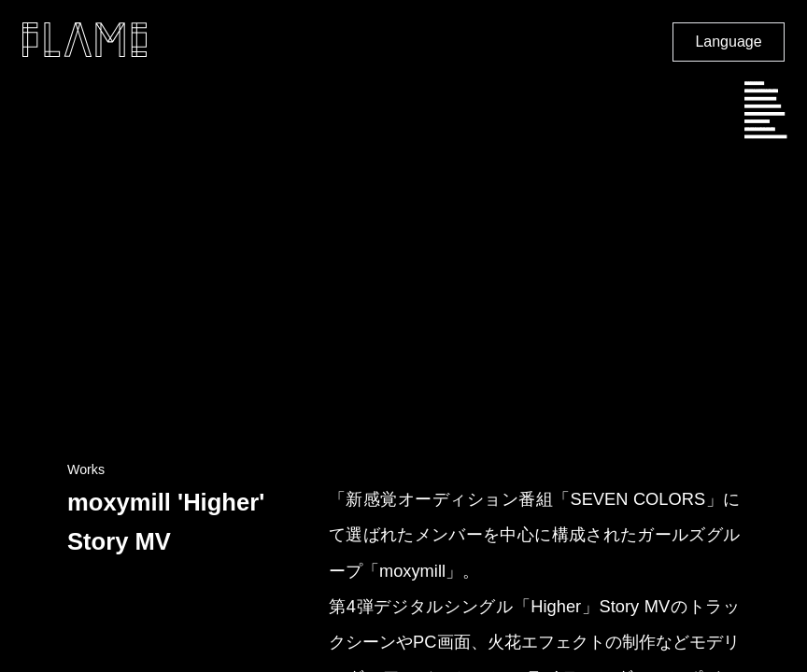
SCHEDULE (761, 91)
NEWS (754, 83)
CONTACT (759, 129)
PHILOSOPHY (764, 114)
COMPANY (760, 99)
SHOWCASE (763, 106)
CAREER (757, 121)
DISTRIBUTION (765, 136)
